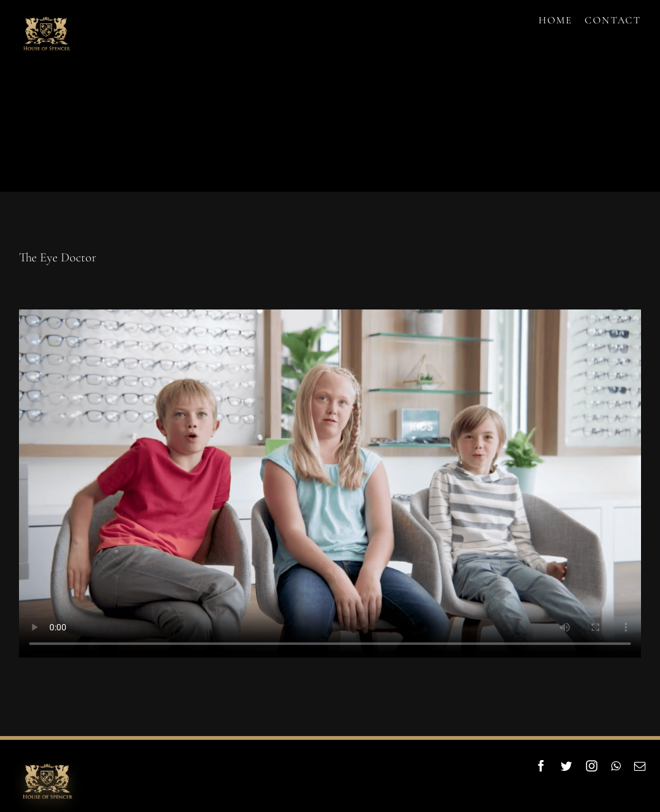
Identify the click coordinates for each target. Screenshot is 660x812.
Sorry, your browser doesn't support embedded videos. (330, 484)
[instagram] (592, 766)
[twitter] (567, 766)
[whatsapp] (617, 766)
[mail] (640, 766)
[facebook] (542, 766)
